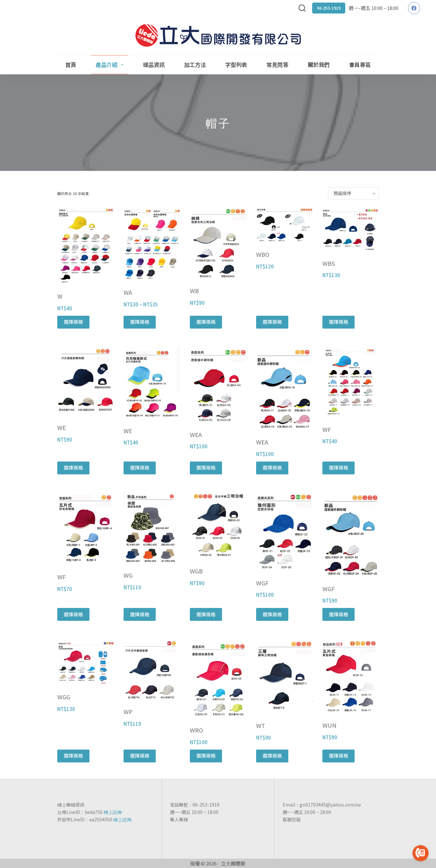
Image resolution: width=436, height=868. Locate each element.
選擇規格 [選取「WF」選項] (339, 467)
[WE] (86, 382)
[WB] (218, 243)
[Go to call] (421, 853)
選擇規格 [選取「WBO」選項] (272, 322)
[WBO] (284, 225)
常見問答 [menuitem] (277, 65)
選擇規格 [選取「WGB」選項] (206, 614)
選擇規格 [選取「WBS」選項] (339, 322)
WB (194, 291)
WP (128, 712)
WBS (329, 263)
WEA (196, 434)
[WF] (351, 382)
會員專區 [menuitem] (360, 65)
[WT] (284, 677)
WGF (262, 583)
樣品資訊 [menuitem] (154, 65)
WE (62, 427)
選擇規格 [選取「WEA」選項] (206, 467)
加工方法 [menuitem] (195, 65)
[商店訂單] (353, 193)
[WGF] (284, 532)
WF (327, 429)
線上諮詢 (113, 812)
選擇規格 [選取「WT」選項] (272, 756)
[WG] (152, 528)
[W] (86, 246)
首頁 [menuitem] (71, 65)
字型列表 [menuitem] (236, 65)
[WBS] (351, 229)
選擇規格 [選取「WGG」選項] (73, 756)
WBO (263, 254)
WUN (329, 725)
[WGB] (218, 526)
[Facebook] (414, 8)
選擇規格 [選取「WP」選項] (140, 756)
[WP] (152, 670)
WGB (196, 571)
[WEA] (218, 385)
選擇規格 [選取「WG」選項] (140, 614)
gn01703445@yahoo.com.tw (330, 805)
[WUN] (351, 676)
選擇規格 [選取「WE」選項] (73, 467)
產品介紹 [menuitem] (111, 65)
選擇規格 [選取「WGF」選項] (272, 614)
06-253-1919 (329, 8)
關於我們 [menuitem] (319, 65)
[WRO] (218, 679)
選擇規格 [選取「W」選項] (73, 322)
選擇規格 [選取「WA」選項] (140, 322)
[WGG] (86, 662)
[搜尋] (302, 8)
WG (128, 575)
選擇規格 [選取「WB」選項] (206, 322)
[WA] (152, 244)
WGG (64, 697)
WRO (196, 730)
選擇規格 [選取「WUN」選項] (339, 756)
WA (128, 292)
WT (261, 725)
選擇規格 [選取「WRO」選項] (206, 756)
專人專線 (179, 819)
